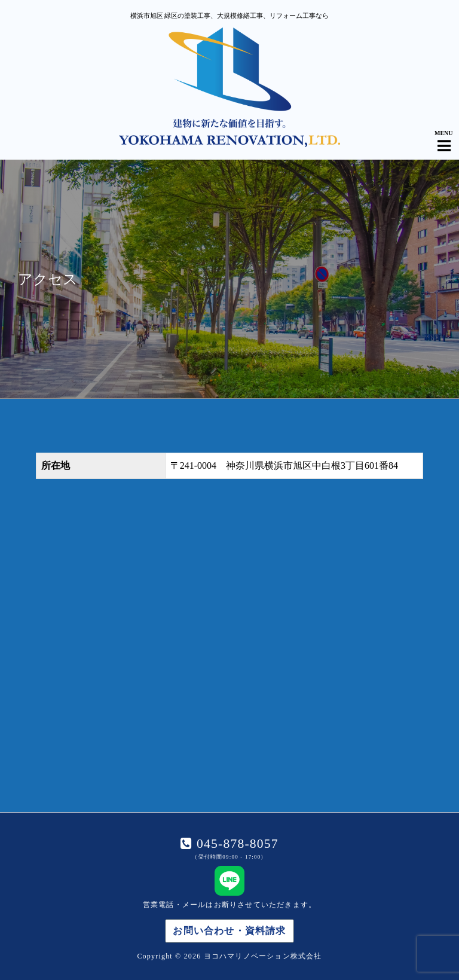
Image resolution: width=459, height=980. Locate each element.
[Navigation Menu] (444, 136)
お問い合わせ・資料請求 (229, 931)
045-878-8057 (235, 844)
